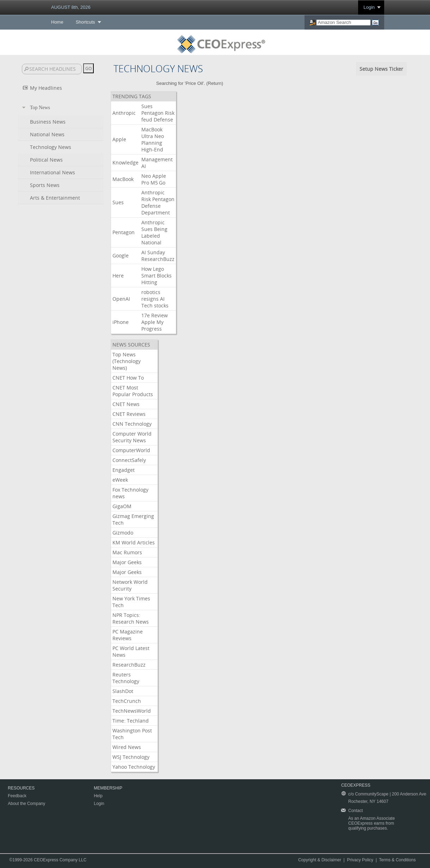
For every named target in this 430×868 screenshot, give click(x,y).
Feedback (17, 796)
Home (57, 22)
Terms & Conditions (397, 860)
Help (98, 796)
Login (369, 7)
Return (215, 83)
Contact (355, 811)
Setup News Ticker (381, 69)
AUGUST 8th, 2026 (71, 7)
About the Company (26, 804)
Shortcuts (85, 22)
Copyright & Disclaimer (320, 860)
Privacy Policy (360, 860)
